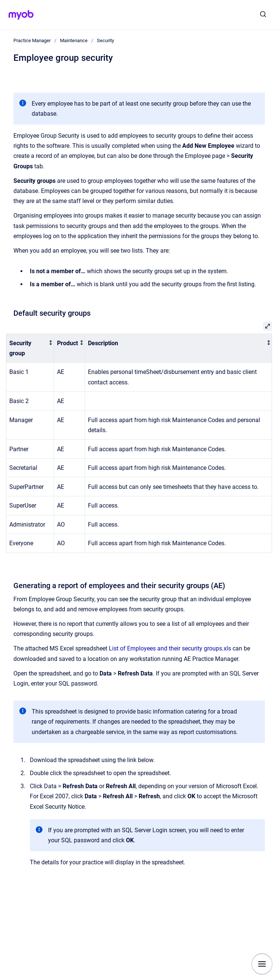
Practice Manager (32, 40)
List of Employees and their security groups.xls (170, 648)
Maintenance (74, 40)
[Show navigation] (262, 964)
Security (105, 40)
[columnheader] (30, 348)
